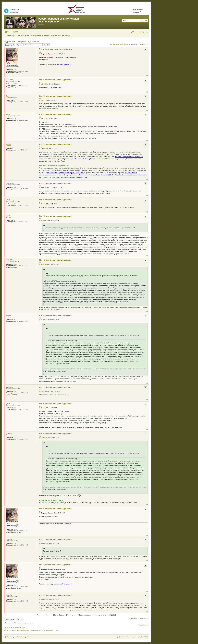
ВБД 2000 (9, 433)
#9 (40, 263)
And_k (8, 114)
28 (14, 220)
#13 (40, 436)
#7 (40, 202)
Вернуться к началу (147, 76)
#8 (40, 219)
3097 (15, 187)
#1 (40, 52)
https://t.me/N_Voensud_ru (63, 64)
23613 (15, 70)
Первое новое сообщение (119, 45)
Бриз (8, 96)
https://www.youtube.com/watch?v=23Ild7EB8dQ (96, 175)
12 (14, 100)
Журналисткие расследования (21, 41)
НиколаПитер (10, 183)
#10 (40, 318)
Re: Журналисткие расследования (55, 80)
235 (15, 438)
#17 (40, 598)
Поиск (142, 21)
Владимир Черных (12, 62)
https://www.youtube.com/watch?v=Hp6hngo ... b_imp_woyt (84, 159)
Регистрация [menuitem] (137, 32)
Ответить (9, 45)
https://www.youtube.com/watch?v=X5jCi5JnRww (69, 177)
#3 (40, 99)
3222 (15, 119)
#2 (40, 82)
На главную (11, 637)
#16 (40, 567)
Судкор (8, 144)
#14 (40, 511)
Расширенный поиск (146, 21)
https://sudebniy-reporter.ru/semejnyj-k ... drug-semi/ (65, 173)
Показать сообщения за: (52, 615)
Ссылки (10, 32)
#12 (40, 406)
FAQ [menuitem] (17, 32)
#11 (40, 390)
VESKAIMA (9, 80)
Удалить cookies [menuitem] (124, 637)
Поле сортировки (81, 615)
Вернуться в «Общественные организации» (19, 623)
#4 (40, 117)
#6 (40, 186)
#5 (40, 147)
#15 (40, 542)
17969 (15, 84)
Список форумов (23, 637)
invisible (9, 216)
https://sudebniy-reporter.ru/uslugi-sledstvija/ (131, 175)
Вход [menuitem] (146, 32)
